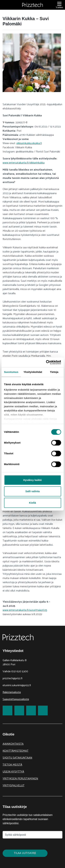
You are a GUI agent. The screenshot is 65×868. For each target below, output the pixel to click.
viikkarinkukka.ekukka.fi (29, 143)
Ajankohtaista (13, 744)
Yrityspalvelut (14, 786)
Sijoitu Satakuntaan (17, 758)
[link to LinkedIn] (31, 710)
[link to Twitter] (19, 710)
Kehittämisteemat (16, 751)
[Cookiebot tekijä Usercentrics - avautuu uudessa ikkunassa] (46, 362)
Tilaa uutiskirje (25, 853)
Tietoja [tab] (54, 372)
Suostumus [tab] (11, 372)
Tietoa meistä (12, 765)
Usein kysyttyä (13, 772)
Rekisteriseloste (12, 692)
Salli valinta (32, 491)
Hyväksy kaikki (32, 480)
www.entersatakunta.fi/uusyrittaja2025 (25, 610)
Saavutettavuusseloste (16, 699)
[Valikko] (59, 5)
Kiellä (32, 503)
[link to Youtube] (43, 710)
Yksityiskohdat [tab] (33, 372)
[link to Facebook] (7, 710)
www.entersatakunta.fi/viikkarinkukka (24, 163)
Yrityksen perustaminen (20, 779)
